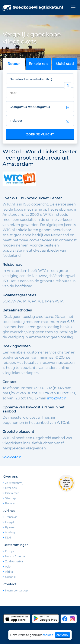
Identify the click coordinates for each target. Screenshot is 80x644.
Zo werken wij (14, 483)
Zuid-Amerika (14, 561)
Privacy (10, 503)
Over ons (11, 488)
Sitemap (10, 498)
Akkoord (63, 635)
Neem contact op (16, 590)
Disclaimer (12, 493)
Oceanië (10, 577)
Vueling (10, 532)
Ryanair (10, 527)
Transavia (11, 517)
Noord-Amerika (15, 556)
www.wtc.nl (12, 457)
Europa (10, 551)
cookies (48, 635)
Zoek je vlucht (40, 134)
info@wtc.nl (57, 398)
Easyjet (10, 522)
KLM (8, 538)
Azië (8, 567)
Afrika (9, 572)
